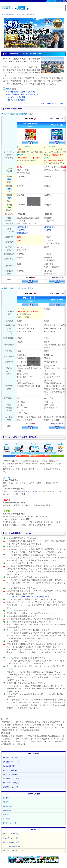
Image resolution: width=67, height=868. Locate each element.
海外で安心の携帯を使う (11, 770)
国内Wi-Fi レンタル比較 (11, 838)
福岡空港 (6, 815)
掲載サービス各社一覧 (10, 850)
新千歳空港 (6, 819)
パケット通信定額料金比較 (12, 846)
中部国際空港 (7, 810)
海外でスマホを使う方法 (11, 842)
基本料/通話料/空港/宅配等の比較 (21, 92)
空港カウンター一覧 (9, 823)
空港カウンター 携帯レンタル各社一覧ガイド (31, 597)
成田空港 (6, 798)
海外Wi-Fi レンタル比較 (11, 834)
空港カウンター (30, 491)
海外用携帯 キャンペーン (11, 762)
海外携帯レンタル (13, 14)
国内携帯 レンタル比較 (10, 787)
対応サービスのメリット (11, 779)
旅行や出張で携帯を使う (11, 774)
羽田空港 (21, 230)
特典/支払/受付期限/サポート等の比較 (23, 94)
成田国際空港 (23, 227)
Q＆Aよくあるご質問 (16, 100)
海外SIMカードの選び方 (11, 783)
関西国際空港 (23, 233)
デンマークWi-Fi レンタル (53, 104)
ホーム (3, 14)
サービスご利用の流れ (17, 97)
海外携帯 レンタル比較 (10, 758)
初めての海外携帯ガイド (11, 766)
